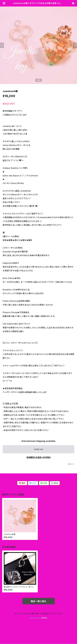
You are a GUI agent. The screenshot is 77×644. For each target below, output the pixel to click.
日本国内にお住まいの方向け (39, 457)
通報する (71, 464)
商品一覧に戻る (39, 601)
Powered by (39, 618)
